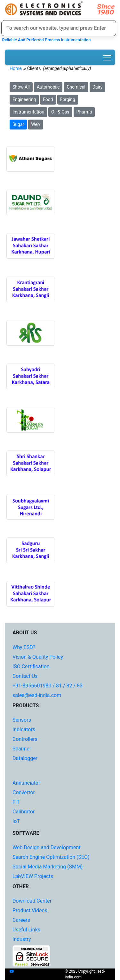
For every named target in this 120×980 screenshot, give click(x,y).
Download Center (32, 901)
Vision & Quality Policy (38, 657)
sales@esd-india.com (37, 695)
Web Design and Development (46, 847)
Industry (22, 939)
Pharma (84, 112)
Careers (21, 920)
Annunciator (26, 783)
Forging (68, 99)
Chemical (76, 87)
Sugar (18, 124)
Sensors (22, 720)
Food (48, 99)
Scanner (22, 749)
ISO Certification (31, 666)
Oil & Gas (60, 112)
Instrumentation (28, 112)
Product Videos (30, 910)
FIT (16, 802)
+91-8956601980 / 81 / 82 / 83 (48, 686)
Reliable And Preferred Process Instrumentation (45, 40)
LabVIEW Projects (33, 876)
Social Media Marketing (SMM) (48, 867)
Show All (21, 87)
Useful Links (26, 930)
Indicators (24, 729)
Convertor (24, 792)
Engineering (24, 99)
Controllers (25, 739)
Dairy (98, 87)
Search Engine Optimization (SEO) (51, 857)
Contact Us (25, 676)
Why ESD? (24, 647)
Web (36, 124)
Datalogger (25, 758)
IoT (16, 821)
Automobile (48, 87)
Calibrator (24, 812)
